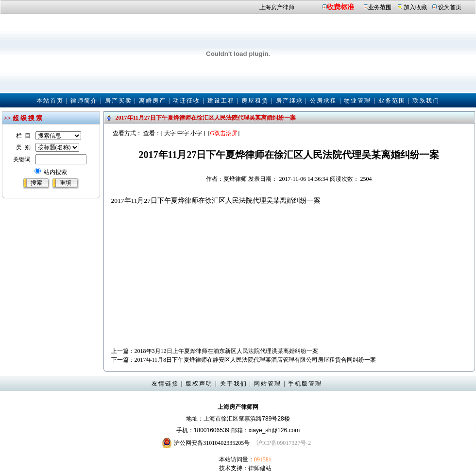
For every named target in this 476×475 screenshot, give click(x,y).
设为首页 (450, 7)
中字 (183, 133)
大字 (170, 133)
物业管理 (357, 101)
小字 (196, 133)
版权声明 (199, 384)
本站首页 (50, 101)
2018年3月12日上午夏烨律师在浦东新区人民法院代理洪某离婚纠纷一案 (226, 351)
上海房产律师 (277, 7)
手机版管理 (305, 384)
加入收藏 (415, 7)
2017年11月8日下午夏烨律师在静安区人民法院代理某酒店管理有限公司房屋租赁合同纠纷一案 (255, 360)
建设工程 (221, 101)
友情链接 (165, 384)
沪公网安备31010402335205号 (212, 443)
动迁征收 (187, 101)
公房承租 (323, 101)
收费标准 (340, 7)
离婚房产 (153, 101)
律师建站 (260, 468)
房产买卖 (119, 101)
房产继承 (289, 101)
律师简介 (84, 101)
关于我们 (234, 384)
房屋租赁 (255, 101)
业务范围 (380, 7)
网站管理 (268, 384)
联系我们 (426, 101)
